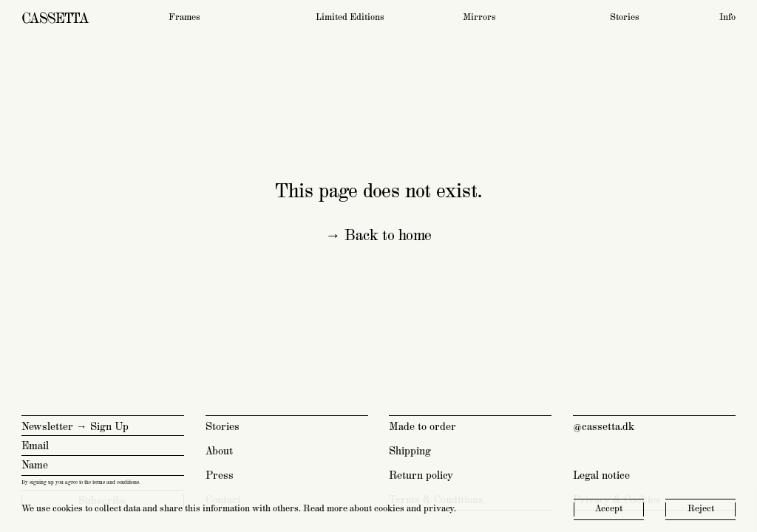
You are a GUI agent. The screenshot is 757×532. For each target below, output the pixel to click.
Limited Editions (350, 17)
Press (220, 475)
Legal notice (601, 475)
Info (727, 17)
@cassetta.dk (604, 427)
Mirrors (479, 17)
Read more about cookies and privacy (378, 509)
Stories (625, 17)
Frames (184, 17)
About (219, 451)
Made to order (422, 427)
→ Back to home (378, 236)
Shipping (410, 451)
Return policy (421, 475)
